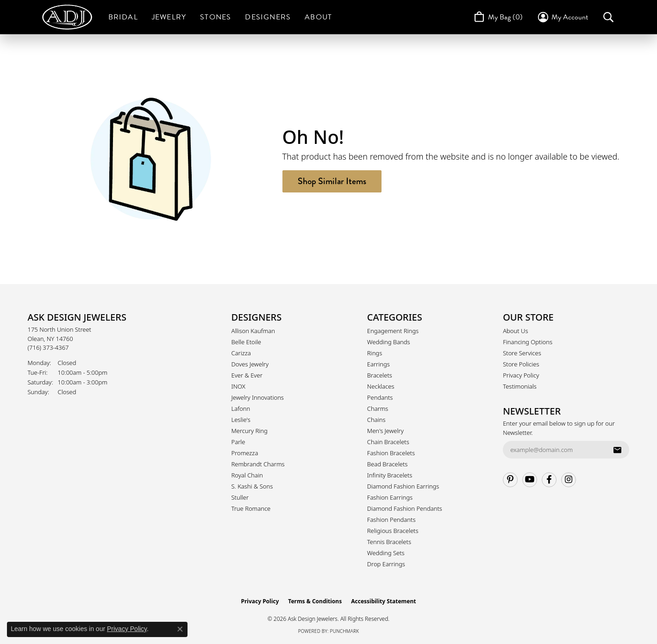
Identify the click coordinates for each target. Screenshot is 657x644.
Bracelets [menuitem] (380, 375)
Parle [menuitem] (238, 442)
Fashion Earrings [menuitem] (390, 497)
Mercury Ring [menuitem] (250, 431)
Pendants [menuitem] (380, 397)
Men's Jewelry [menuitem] (385, 431)
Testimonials (520, 386)
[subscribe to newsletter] (617, 450)
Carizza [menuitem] (241, 353)
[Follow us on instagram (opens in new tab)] (569, 480)
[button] (562, 17)
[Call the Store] (48, 347)
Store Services (522, 353)
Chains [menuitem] (376, 420)
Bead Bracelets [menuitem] (388, 464)
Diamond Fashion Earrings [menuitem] (403, 486)
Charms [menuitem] (378, 409)
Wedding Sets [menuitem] (386, 553)
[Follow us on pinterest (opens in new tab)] (510, 480)
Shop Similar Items (332, 181)
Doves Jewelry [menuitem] (250, 364)
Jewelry (169, 17)
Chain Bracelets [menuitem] (388, 442)
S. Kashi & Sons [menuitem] (252, 486)
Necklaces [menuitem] (381, 386)
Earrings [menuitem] (379, 364)
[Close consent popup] (180, 629)
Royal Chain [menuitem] (247, 475)
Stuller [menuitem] (240, 497)
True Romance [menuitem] (251, 508)
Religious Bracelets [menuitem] (393, 531)
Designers (268, 17)
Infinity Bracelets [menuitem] (390, 475)
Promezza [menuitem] (245, 453)
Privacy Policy (521, 375)
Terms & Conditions (315, 601)
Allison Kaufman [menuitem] (253, 331)
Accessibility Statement (383, 601)
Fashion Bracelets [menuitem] (391, 453)
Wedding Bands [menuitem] (389, 342)
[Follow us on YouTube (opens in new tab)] (530, 480)
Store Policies (521, 364)
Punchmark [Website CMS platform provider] (345, 631)
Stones (216, 17)
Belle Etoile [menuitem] (246, 342)
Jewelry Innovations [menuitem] (258, 397)
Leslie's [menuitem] (241, 420)
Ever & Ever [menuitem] (247, 375)
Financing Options (528, 342)
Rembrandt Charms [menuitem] (258, 464)
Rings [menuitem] (375, 353)
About (318, 17)
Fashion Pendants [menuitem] (391, 520)
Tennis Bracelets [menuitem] (389, 542)
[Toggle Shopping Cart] (497, 17)
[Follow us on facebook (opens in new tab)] (549, 480)
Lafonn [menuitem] (241, 409)
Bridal (123, 17)
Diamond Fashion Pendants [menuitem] (405, 508)
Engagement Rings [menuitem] (393, 331)
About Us (515, 331)
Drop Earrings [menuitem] (386, 564)
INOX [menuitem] (238, 386)
